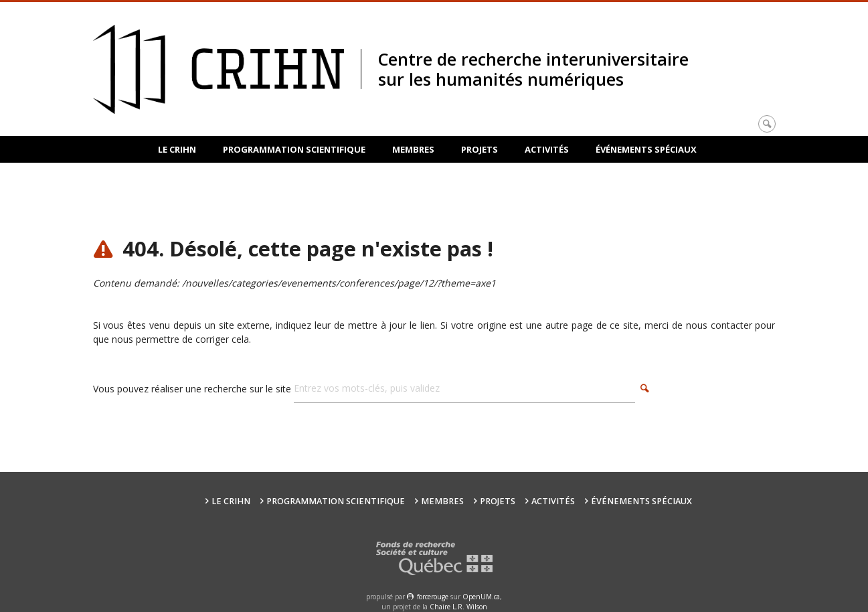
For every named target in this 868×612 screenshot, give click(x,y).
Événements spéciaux (646, 149)
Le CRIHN (177, 149)
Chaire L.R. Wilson (458, 607)
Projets (480, 149)
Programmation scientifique (294, 149)
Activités (547, 149)
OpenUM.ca (481, 597)
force (433, 597)
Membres (413, 149)
